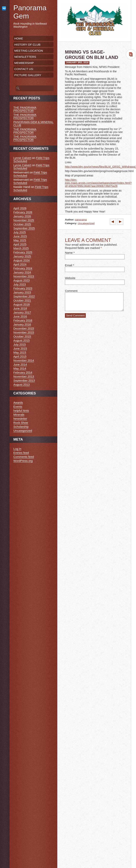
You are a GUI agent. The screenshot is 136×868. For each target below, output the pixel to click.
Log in (17, 449)
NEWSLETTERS (25, 57)
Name (69, 253)
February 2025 (23, 252)
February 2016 (23, 320)
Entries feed (21, 453)
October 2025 (22, 224)
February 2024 (23, 268)
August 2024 (21, 260)
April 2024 (20, 264)
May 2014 (20, 368)
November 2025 (24, 220)
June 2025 (20, 236)
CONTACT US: (24, 69)
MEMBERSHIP (24, 63)
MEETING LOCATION (29, 51)
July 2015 (20, 344)
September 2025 (24, 228)
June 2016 (20, 316)
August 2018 (21, 304)
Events (18, 407)
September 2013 (24, 380)
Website (70, 278)
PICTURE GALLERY (28, 75)
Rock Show (21, 423)
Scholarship (21, 427)
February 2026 (23, 212)
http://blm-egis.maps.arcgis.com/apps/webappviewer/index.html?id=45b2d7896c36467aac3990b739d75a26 (98, 183)
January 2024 (22, 272)
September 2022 (24, 296)
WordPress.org (23, 461)
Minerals (19, 415)
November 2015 (24, 332)
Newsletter (20, 419)
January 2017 (22, 312)
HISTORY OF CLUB (27, 45)
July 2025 (20, 232)
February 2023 (23, 288)
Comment (71, 291)
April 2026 (20, 208)
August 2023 (21, 280)
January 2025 (22, 256)
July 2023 (20, 284)
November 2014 (24, 360)
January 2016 (22, 324)
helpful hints (21, 411)
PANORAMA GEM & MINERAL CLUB (33, 124)
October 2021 (22, 300)
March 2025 (21, 248)
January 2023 (22, 292)
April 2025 (20, 244)
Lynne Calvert (22, 158)
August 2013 (21, 384)
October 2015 (22, 336)
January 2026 (22, 216)
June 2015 (20, 348)
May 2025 (20, 240)
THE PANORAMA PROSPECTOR (25, 109)
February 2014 (23, 372)
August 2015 (21, 340)
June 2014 (20, 364)
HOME (19, 38)
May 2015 (20, 352)
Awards (18, 403)
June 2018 (20, 308)
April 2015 (20, 356)
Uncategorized (86, 223)
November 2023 (24, 276)
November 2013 (24, 376)
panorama (81, 220)
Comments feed (24, 457)
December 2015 (24, 328)
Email (69, 265)
